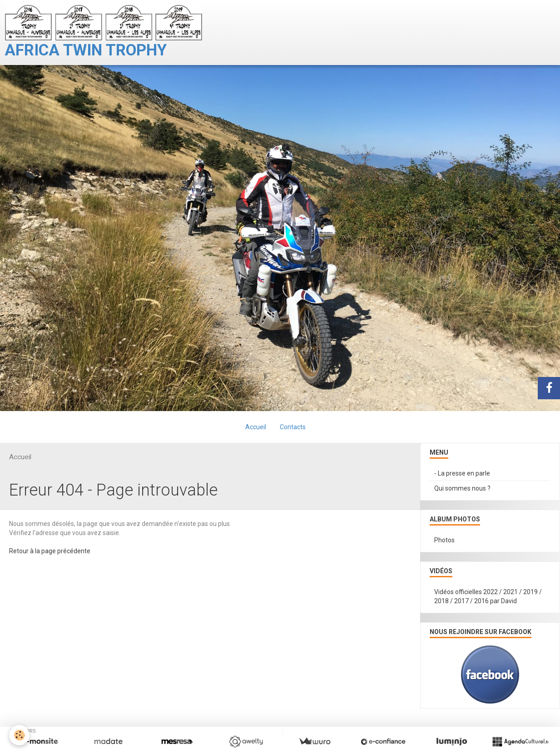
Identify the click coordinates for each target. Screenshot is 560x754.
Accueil (256, 427)
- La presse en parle (462, 473)
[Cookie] (19, 735)
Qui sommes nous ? (462, 488)
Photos (444, 540)
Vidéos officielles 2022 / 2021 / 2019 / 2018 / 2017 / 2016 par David (488, 596)
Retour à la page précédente (50, 551)
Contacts (293, 427)
